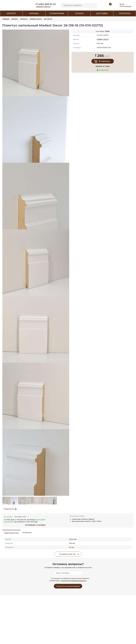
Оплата (79, 13)
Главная (6, 19)
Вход (122, 4)
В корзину (104, 61)
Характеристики (11, 533)
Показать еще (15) (67, 554)
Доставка (102, 13)
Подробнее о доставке (35, 525)
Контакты (125, 13)
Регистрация (126, 6)
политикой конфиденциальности (74, 581)
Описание (27, 533)
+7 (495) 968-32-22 (45, 4)
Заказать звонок (43, 7)
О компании (57, 13)
